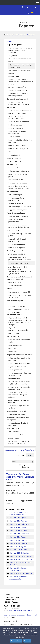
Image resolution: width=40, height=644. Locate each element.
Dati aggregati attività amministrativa (16, 199)
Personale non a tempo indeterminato (17, 132)
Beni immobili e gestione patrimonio (17, 302)
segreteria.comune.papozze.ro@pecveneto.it (21, 615)
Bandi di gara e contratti (17, 251)
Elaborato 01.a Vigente (18, 518)
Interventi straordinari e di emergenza (18, 419)
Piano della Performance (17, 168)
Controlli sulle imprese (16, 244)
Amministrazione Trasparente (25, 35)
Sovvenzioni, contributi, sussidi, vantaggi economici (20, 278)
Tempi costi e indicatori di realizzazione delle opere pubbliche (18, 395)
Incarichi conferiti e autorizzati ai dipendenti (20, 141)
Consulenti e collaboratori (17, 99)
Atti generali (13, 56)
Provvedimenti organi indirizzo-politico (20, 235)
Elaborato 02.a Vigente (18, 537)
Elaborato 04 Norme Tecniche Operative (20, 564)
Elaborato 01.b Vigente (18, 527)
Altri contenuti (13, 428)
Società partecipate (16, 203)
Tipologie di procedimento (18, 216)
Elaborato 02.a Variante (18, 540)
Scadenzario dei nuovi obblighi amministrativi (21, 66)
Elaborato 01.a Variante (18, 521)
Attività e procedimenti (16, 213)
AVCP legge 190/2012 (17, 254)
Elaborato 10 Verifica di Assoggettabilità (18, 578)
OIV (10, 152)
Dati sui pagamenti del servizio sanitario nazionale (20, 374)
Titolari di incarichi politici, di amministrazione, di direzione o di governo (21, 82)
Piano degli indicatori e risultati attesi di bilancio (20, 296)
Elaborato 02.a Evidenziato (19, 543)
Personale (11, 108)
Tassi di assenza (15, 137)
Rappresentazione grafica (18, 210)
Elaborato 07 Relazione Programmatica (18, 569)
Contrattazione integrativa (18, 149)
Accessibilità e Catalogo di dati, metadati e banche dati (20, 442)
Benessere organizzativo (18, 183)
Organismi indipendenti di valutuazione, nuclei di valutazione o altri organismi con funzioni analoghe (21, 321)
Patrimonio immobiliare (17, 306)
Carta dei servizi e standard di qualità (19, 341)
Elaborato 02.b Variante (18, 550)
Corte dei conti (14, 333)
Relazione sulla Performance (19, 171)
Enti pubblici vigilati (15, 195)
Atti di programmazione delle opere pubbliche (19, 388)
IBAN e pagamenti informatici (19, 363)
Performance (12, 165)
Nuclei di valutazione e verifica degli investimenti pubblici (19, 383)
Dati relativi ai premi (16, 180)
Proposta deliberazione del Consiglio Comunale (19, 513)
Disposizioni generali (15, 45)
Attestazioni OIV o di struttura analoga (20, 72)
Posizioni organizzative (17, 125)
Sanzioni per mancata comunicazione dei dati (17, 117)
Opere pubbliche (13, 378)
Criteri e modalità (15, 282)
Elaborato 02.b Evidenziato (19, 553)
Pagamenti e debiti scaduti (18, 367)
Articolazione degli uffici (17, 87)
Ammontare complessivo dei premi (19, 175)
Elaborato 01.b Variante (18, 530)
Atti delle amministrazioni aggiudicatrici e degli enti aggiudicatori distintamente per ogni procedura (20, 270)
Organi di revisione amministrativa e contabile (18, 329)
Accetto (27, 641)
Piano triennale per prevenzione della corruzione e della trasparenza (20, 50)
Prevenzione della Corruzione (19, 435)
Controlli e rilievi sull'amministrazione (15, 314)
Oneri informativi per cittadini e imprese (20, 60)
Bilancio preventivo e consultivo (20, 292)
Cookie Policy (16, 641)
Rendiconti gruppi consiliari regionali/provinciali (18, 95)
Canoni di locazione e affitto (19, 309)
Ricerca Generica (25, 466)
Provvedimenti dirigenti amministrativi (17, 240)
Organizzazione (13, 76)
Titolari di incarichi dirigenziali (19, 122)
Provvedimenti (13, 230)
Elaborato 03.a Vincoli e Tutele (21, 556)
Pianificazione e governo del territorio (18, 401)
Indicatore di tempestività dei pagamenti (19, 359)
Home (11, 35)
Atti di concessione (15, 285)
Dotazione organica (16, 128)
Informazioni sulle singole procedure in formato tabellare (20, 258)
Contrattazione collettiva (17, 145)
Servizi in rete (13, 351)
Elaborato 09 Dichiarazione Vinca (21, 573)
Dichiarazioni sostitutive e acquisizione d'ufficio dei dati (19, 226)
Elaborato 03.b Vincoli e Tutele (21, 559)
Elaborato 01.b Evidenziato (19, 534)
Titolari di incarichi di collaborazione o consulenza (19, 103)
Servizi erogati (13, 336)
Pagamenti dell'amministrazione (20, 355)
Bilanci (9, 289)
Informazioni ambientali (16, 411)
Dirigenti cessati (14, 155)
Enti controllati (13, 191)
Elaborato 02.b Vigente (18, 546)
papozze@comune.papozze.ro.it (20, 610)
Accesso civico (14, 438)
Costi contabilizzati (15, 345)
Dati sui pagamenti (15, 370)
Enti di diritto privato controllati (20, 207)
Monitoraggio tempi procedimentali (16, 220)
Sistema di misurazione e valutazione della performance (19, 187)
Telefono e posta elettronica (19, 90)
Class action (13, 348)
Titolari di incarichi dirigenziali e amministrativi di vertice (20, 112)
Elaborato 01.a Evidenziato (19, 524)
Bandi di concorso (14, 158)
